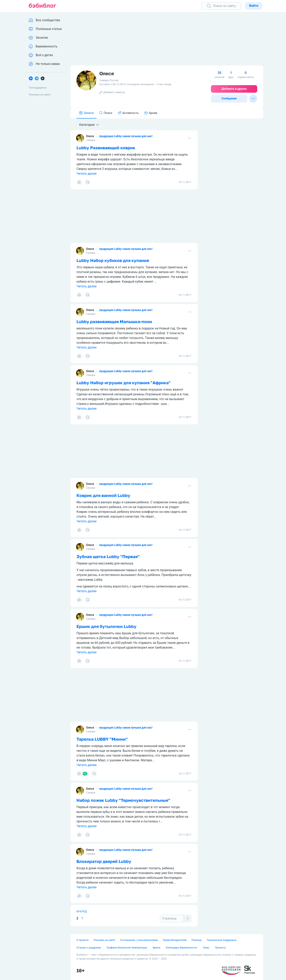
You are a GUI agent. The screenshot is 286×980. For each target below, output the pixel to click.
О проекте (83, 940)
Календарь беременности (182, 948)
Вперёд (82, 911)
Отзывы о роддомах (89, 948)
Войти (254, 6)
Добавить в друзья (234, 89)
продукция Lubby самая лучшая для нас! (126, 136)
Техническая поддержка (222, 940)
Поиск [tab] (106, 113)
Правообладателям (175, 940)
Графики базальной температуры (127, 948)
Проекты (220, 948)
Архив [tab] (151, 113)
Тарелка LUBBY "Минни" (102, 739)
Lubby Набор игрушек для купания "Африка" (124, 383)
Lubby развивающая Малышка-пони (114, 322)
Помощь (197, 940)
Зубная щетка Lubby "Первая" (108, 556)
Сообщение (229, 98)
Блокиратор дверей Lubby (104, 861)
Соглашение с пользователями (139, 940)
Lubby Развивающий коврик (106, 148)
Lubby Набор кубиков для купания (113, 260)
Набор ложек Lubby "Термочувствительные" (123, 800)
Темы (206, 948)
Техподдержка (38, 88)
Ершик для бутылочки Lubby (106, 626)
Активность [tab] (128, 113)
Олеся (90, 136)
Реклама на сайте (40, 95)
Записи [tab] (86, 113)
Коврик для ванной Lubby (103, 495)
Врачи (157, 948)
